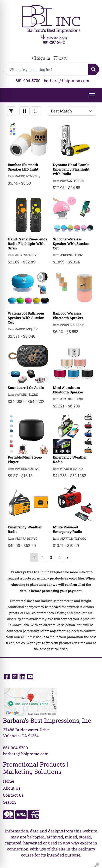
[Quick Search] (46, 69)
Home (9, 781)
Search (9, 802)
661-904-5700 (28, 81)
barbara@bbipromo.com (67, 81)
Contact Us (13, 795)
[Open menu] (92, 95)
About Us (12, 788)
